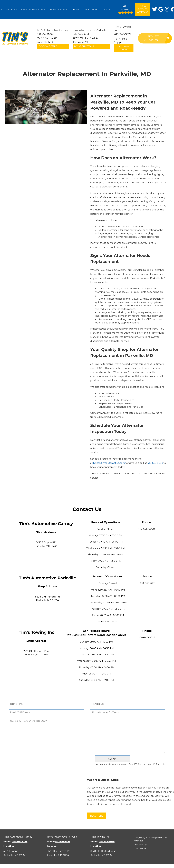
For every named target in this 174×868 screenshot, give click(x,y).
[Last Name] (128, 704)
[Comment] (87, 735)
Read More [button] (97, 816)
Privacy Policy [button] (140, 845)
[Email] (46, 712)
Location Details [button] (47, 46)
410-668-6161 (147, 583)
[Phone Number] (128, 712)
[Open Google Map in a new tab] (22, 853)
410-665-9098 (155, 463)
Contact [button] (108, 10)
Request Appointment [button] (156, 38)
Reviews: (126, 9)
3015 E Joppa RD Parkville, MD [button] (47, 40)
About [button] (75, 10)
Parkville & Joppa (121, 41)
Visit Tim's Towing (124, 48)
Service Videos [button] (59, 10)
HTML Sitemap (141, 848)
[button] (154, 9)
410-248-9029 (147, 637)
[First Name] (46, 704)
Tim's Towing (91, 10)
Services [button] (12, 10)
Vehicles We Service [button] (33, 10)
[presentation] (51, 761)
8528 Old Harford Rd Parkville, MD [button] (86, 40)
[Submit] (112, 759)
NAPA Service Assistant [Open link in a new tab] (143, 9)
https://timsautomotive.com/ (109, 463)
